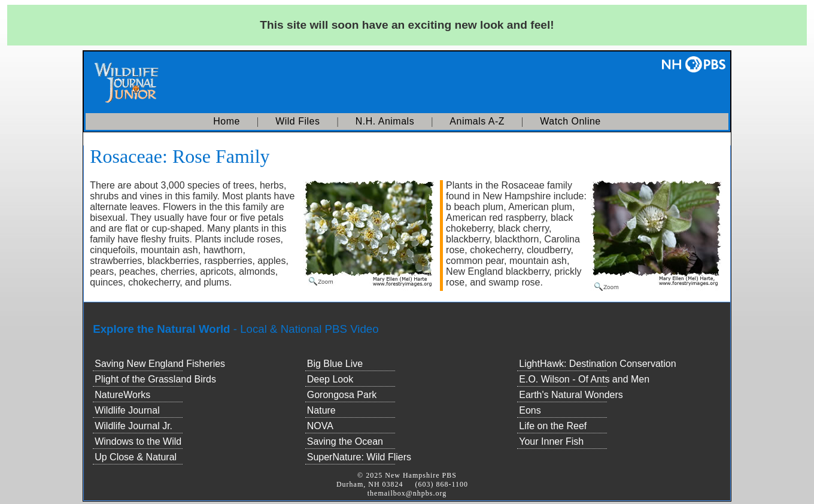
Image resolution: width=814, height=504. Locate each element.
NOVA (320, 426)
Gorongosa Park (342, 395)
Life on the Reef (553, 426)
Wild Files (297, 121)
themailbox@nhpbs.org (407, 493)
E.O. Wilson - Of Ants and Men (584, 379)
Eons (530, 410)
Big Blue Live (335, 364)
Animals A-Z (477, 121)
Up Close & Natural (136, 457)
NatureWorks (122, 395)
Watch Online (570, 121)
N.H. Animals (385, 121)
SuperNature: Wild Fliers (359, 457)
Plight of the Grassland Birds (155, 379)
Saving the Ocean (345, 441)
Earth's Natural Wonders (571, 395)
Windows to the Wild (138, 441)
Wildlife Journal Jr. (133, 426)
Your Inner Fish (551, 441)
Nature (321, 410)
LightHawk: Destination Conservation (597, 364)
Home (227, 121)
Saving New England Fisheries (160, 364)
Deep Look (330, 379)
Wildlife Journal (127, 410)
